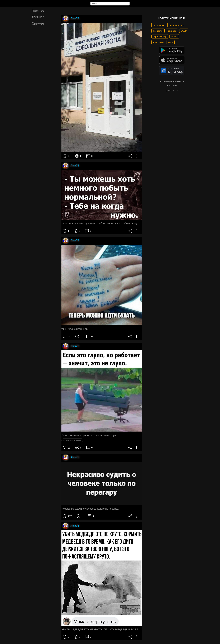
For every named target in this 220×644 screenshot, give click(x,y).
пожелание (159, 25)
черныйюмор (160, 36)
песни (174, 36)
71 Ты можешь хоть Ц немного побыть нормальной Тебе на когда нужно (102, 224)
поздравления (176, 25)
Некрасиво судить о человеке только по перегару (90, 509)
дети (171, 42)
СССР (184, 31)
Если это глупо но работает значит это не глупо (89, 435)
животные (158, 42)
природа (172, 31)
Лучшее (38, 17)
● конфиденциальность (172, 81)
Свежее (38, 23)
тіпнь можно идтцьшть (75, 329)
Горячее (38, 10)
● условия (172, 85)
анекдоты (158, 31)
